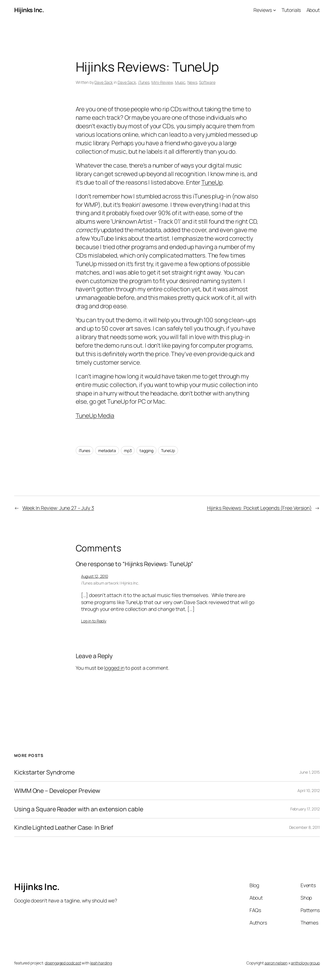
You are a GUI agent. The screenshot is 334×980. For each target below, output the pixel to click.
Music (180, 82)
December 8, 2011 (305, 827)
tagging (146, 451)
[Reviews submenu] (275, 10)
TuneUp (212, 182)
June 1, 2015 (310, 772)
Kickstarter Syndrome (44, 772)
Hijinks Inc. (29, 10)
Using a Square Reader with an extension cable (79, 809)
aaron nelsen (276, 963)
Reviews (263, 10)
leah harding (101, 963)
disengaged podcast (63, 963)
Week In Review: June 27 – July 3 (58, 508)
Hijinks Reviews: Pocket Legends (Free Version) (259, 508)
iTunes (144, 82)
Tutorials (291, 10)
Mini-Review (162, 82)
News (192, 82)
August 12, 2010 (95, 576)
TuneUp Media (95, 415)
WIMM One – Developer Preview (57, 791)
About (313, 10)
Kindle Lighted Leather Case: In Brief (64, 827)
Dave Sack (104, 82)
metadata (107, 451)
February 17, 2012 (305, 809)
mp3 (128, 451)
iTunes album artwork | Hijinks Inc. (110, 583)
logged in (114, 668)
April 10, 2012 (309, 790)
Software (207, 82)
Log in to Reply (94, 621)
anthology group (305, 963)
